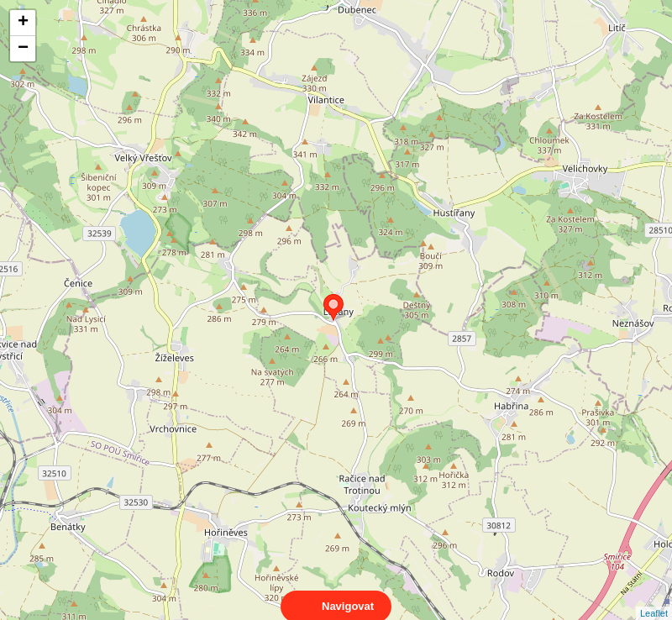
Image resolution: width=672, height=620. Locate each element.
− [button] (23, 49)
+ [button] (23, 23)
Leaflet (654, 598)
